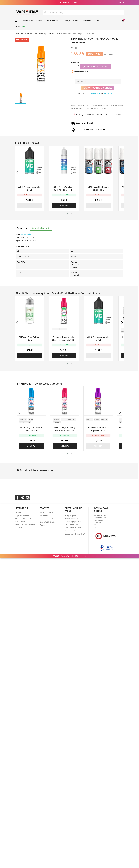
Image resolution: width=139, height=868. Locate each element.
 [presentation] (122, 172)
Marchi (98, 21)
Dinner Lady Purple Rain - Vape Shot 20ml (98, 429)
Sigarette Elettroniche (31, 21)
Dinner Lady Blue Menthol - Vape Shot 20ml (31, 429)
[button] (67, 213)
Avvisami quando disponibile (98, 88)
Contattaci (19, 527)
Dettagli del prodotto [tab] (41, 228)
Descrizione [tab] (22, 228)
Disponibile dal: (21, 241)
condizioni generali (93, 93)
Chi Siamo (19, 513)
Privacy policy (20, 521)
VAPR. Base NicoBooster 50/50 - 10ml (99, 189)
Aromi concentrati (47, 513)
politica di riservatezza (112, 93)
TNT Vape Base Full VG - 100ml (30, 339)
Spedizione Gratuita (72, 531)
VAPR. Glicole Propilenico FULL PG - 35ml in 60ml (64, 189)
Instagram (28, 498)
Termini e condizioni (72, 519)
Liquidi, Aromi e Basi (69, 21)
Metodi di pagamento (73, 522)
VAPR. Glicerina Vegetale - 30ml (29, 189)
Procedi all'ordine (71, 525)
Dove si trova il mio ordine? (75, 534)
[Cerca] (84, 12)
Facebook (18, 498)
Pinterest (23, 498)
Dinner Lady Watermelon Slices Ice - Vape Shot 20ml (64, 339)
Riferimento (20, 237)
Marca (18, 234)
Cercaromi (20, 27)
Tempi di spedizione (72, 516)
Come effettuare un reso (74, 528)
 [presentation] (17, 172)
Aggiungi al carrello (96, 67)
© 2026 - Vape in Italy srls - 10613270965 (70, 544)
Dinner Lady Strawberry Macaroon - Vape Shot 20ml (65, 429)
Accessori (86, 21)
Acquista (30, 206)
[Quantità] (74, 67)
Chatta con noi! (115, 115)
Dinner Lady (26, 234)
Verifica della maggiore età (25, 524)
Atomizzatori (51, 21)
